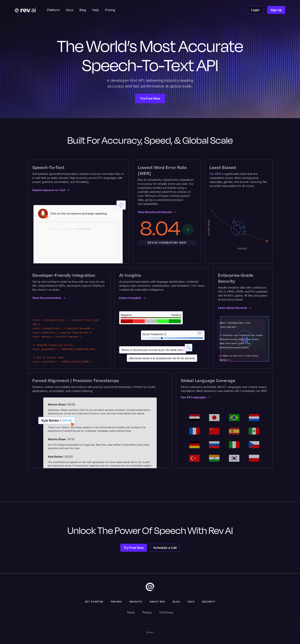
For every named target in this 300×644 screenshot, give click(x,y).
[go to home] (150, 587)
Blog (176, 602)
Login (255, 10)
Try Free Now (150, 98)
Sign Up (276, 10)
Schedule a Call (165, 548)
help (191, 602)
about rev (157, 602)
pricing (116, 602)
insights (136, 602)
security (209, 602)
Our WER (215, 174)
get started (94, 602)
